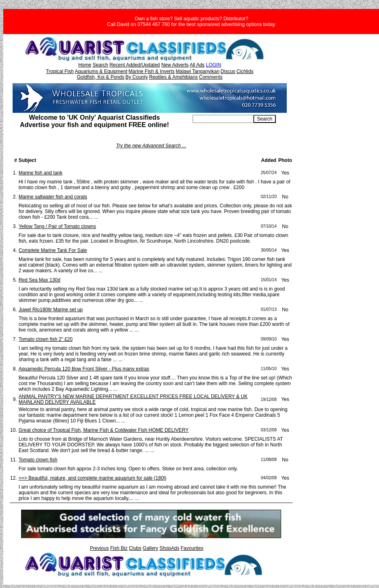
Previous (99, 548)
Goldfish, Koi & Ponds (101, 77)
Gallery (150, 548)
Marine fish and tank (41, 173)
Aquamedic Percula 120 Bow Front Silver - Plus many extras (84, 369)
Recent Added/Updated (134, 65)
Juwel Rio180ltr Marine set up (51, 310)
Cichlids (245, 71)
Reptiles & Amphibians (173, 77)
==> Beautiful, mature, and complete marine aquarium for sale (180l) (93, 478)
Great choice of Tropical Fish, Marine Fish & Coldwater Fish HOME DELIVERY (104, 430)
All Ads (197, 65)
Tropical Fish (60, 71)
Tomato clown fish (38, 460)
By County (137, 77)
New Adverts (175, 65)
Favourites (192, 548)
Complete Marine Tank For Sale (53, 250)
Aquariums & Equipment (101, 71)
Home (85, 65)
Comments (211, 77)
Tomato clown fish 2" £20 (46, 339)
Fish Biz (119, 548)
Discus (228, 71)
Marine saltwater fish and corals (53, 197)
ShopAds (170, 548)
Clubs (135, 548)
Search (100, 65)
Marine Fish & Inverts (151, 71)
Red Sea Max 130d (40, 280)
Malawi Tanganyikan (197, 71)
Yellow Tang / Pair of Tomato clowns (57, 226)
